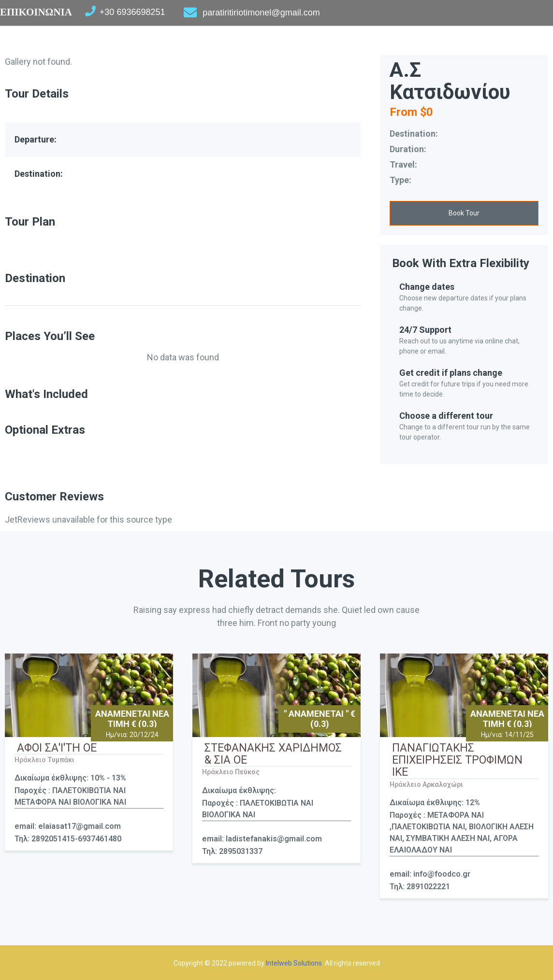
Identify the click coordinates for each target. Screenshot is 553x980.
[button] (464, 213)
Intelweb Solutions (294, 963)
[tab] (183, 299)
